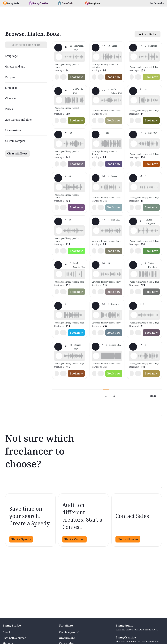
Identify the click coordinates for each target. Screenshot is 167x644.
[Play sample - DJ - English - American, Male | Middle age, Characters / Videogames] (96, 274)
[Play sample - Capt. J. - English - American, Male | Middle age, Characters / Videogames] (134, 144)
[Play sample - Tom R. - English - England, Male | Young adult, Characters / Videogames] (59, 231)
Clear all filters (17, 153)
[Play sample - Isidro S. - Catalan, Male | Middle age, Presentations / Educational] (134, 356)
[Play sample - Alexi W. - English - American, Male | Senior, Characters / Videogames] (96, 100)
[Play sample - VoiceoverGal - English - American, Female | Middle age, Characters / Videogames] (59, 356)
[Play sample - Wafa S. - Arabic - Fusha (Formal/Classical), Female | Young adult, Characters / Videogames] (134, 315)
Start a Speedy (21, 539)
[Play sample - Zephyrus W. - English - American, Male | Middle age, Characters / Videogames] (59, 57)
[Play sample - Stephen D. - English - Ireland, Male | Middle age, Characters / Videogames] (96, 315)
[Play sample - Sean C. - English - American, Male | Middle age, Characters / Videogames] (59, 100)
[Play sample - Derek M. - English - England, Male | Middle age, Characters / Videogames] (134, 231)
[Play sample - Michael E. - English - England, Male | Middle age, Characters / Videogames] (96, 187)
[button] (73, 57)
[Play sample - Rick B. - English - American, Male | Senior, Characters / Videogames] (96, 356)
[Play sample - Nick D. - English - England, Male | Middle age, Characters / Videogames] (134, 274)
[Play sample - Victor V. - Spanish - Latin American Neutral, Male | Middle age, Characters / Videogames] (134, 57)
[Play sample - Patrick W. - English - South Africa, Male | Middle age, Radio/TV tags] (59, 315)
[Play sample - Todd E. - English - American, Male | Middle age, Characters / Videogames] (59, 274)
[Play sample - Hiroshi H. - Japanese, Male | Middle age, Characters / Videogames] (134, 187)
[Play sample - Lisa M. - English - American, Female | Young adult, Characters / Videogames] (134, 100)
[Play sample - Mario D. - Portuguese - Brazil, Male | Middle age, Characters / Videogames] (96, 57)
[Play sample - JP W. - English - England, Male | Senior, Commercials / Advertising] (59, 187)
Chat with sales (128, 539)
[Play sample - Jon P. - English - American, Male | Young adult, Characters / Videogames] (96, 231)
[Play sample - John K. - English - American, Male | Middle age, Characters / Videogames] (59, 144)
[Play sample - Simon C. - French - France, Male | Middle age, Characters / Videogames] (96, 144)
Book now (76, 77)
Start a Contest (74, 539)
